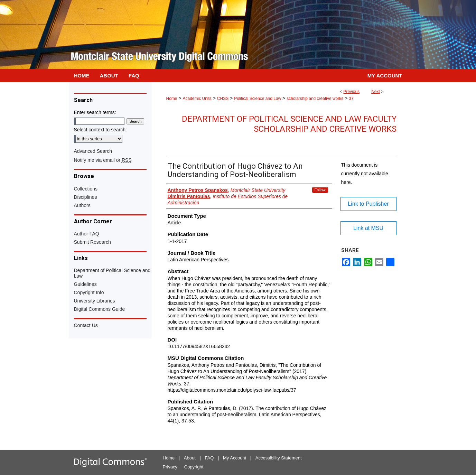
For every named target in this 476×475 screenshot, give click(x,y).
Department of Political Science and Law (112, 273)
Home (172, 99)
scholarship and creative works (315, 99)
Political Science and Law (258, 99)
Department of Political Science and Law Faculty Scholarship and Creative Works (289, 124)
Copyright (194, 467)
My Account (235, 458)
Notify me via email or (103, 160)
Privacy (170, 467)
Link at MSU (368, 228)
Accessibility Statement (279, 458)
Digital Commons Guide (100, 309)
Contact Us (86, 325)
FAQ (209, 458)
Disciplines (86, 197)
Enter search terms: (95, 112)
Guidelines (85, 284)
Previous (351, 92)
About (190, 458)
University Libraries (95, 301)
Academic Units (197, 99)
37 (351, 99)
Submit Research (92, 242)
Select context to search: (100, 130)
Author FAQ (87, 234)
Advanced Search (93, 151)
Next (376, 92)
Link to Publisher (368, 204)
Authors (82, 205)
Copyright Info (89, 292)
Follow (320, 190)
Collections (86, 189)
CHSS (223, 99)
